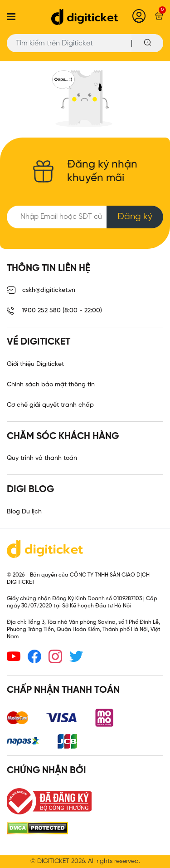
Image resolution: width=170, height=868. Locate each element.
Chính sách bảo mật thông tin (51, 385)
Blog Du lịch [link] (24, 512)
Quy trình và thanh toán (42, 458)
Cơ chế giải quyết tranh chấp (50, 405)
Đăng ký (135, 217)
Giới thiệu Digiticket (35, 364)
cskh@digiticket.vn (41, 291)
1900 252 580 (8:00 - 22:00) (54, 311)
